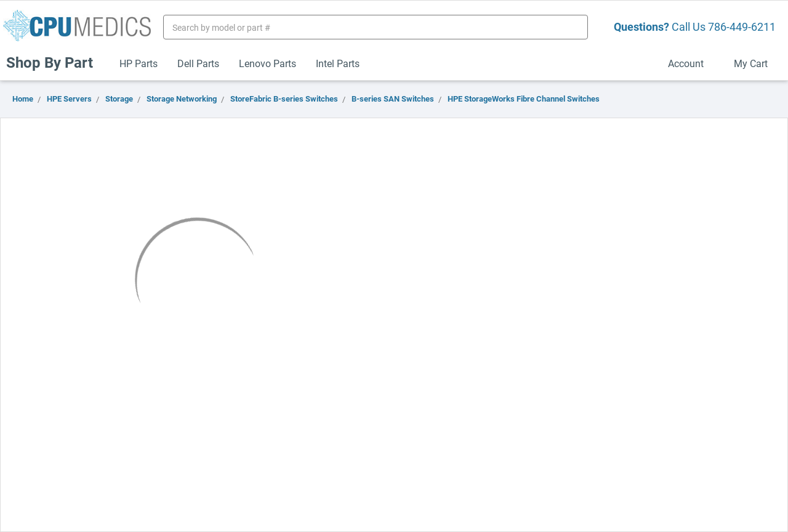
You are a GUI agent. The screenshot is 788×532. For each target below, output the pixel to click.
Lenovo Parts (267, 63)
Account (691, 63)
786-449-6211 (742, 26)
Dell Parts (198, 63)
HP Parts (139, 63)
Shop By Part (55, 62)
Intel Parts (338, 63)
